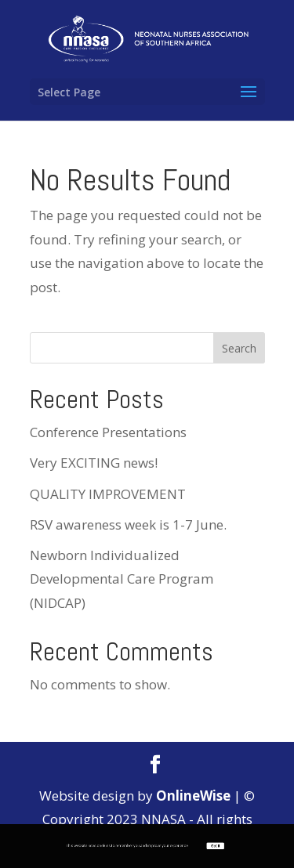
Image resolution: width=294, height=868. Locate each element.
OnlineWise (193, 796)
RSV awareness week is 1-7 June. (128, 524)
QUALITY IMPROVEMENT (108, 494)
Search (239, 348)
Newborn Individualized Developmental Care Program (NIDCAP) (122, 579)
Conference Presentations (108, 432)
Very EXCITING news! (94, 463)
